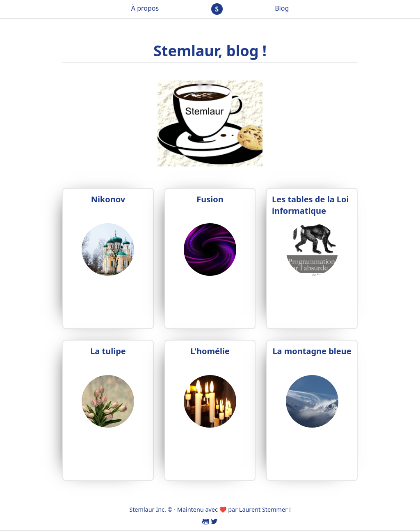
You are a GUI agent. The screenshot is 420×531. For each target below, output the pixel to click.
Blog (282, 8)
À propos (145, 8)
